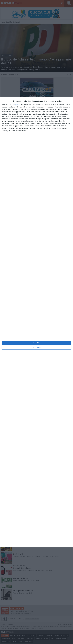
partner (18, 105)
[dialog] (36, 322)
